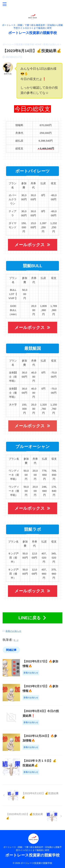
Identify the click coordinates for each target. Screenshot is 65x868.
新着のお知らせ (13, 631)
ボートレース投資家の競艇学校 (33, 33)
